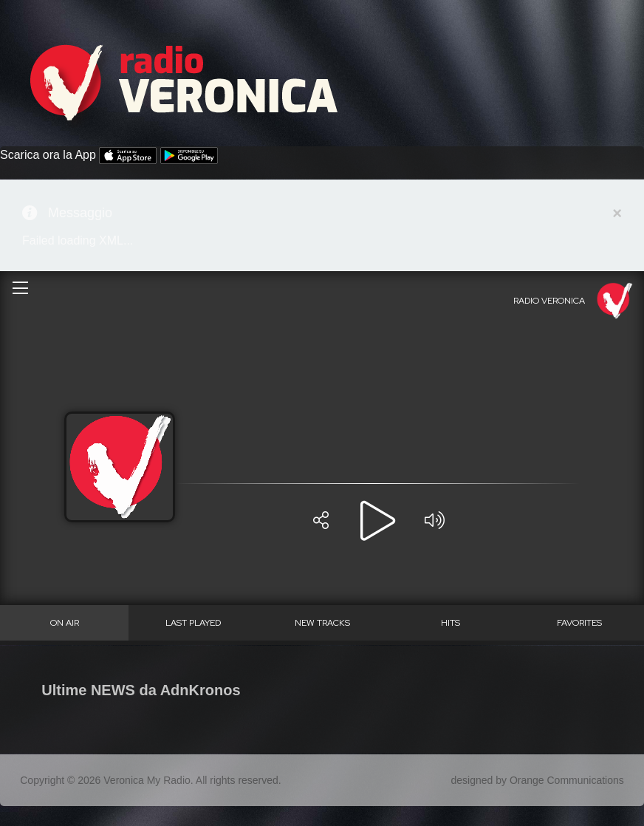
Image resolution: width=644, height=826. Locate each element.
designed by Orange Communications (538, 780)
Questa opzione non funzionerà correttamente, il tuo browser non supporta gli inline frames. (322, 456)
